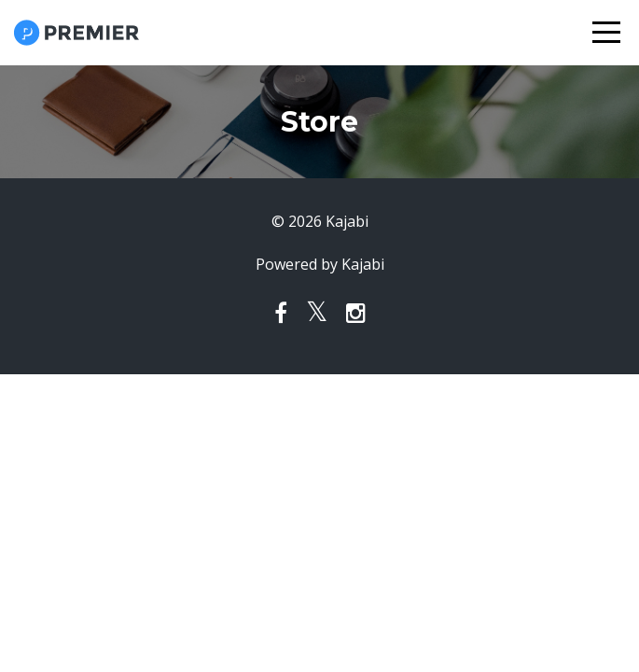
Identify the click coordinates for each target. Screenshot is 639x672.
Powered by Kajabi (320, 264)
